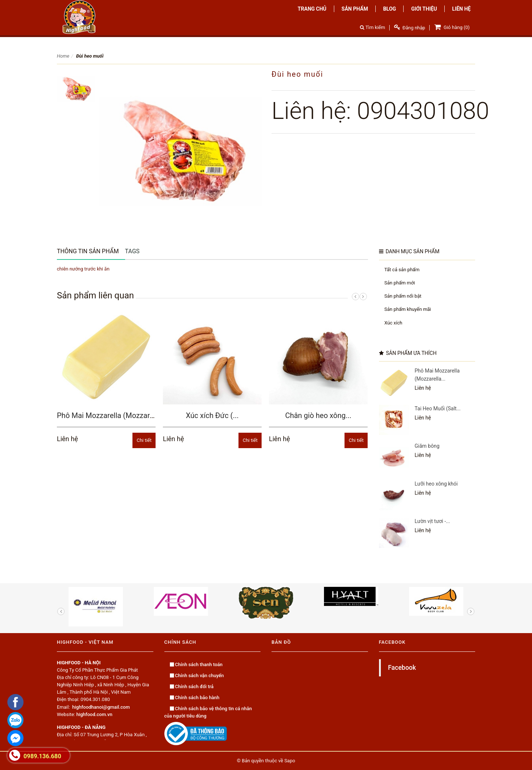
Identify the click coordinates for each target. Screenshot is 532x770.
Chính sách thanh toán (196, 664)
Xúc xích (393, 323)
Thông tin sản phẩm (88, 251)
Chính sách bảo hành (195, 698)
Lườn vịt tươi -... (432, 521)
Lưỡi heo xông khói (436, 484)
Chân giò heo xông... (318, 415)
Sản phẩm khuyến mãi (408, 309)
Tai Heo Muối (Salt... (438, 408)
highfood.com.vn (94, 714)
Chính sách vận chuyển (197, 675)
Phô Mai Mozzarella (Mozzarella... (112, 415)
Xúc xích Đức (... (212, 415)
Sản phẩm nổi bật (403, 296)
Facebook (402, 668)
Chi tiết (144, 440)
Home (63, 56)
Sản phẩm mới (400, 283)
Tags (132, 251)
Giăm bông (427, 446)
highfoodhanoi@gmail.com (101, 707)
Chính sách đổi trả (192, 687)
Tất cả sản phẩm (402, 270)
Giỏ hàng (451, 27)
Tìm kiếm (373, 27)
